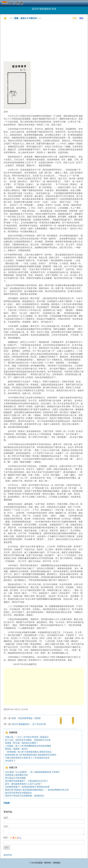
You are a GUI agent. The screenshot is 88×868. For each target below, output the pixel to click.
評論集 (7, 803)
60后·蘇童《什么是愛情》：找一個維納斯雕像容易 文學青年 (32, 772)
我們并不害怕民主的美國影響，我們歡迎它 (25, 796)
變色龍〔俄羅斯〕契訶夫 (16, 749)
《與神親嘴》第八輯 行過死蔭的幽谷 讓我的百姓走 (28, 752)
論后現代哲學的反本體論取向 (18, 793)
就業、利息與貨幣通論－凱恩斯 (26, 718)
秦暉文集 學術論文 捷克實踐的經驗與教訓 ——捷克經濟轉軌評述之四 (37, 790)
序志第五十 (10, 761)
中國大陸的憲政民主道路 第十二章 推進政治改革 (27, 758)
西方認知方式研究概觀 (15, 778)
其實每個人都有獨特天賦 (16, 775)
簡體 (75, 18)
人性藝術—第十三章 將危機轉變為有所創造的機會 (28, 746)
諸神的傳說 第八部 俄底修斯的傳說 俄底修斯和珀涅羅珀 (31, 755)
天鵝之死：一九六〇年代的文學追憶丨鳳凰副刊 (27, 737)
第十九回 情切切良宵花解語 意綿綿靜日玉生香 (28, 740)
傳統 (81, 18)
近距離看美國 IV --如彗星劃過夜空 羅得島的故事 (27, 787)
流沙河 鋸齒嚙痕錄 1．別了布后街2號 (29, 724)
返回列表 (8, 855)
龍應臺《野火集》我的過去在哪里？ (22, 743)
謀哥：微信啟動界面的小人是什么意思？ (24, 784)
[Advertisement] (46, 41)
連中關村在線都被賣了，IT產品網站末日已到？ (27, 781)
